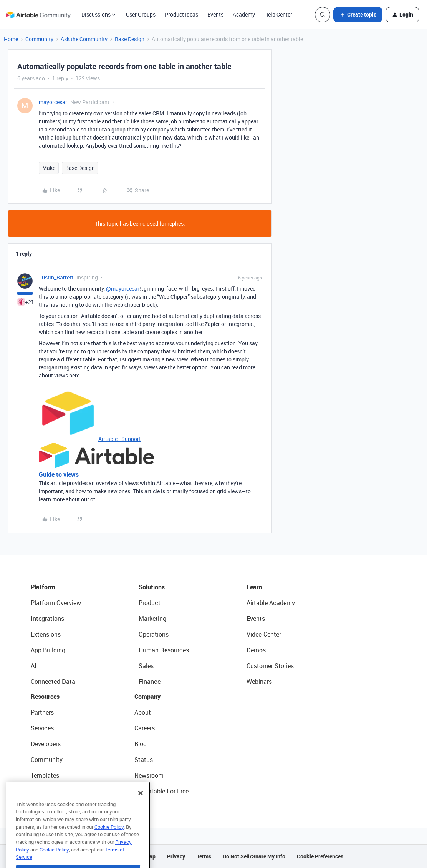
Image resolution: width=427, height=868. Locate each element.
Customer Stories (270, 666)
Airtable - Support (120, 439)
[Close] (141, 806)
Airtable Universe (54, 791)
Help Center (278, 14)
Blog (141, 744)
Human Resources (164, 650)
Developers (46, 744)
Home (11, 39)
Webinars (259, 682)
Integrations (47, 619)
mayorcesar (53, 102)
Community (39, 39)
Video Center (264, 634)
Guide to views (59, 474)
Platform (43, 587)
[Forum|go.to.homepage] (38, 15)
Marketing (152, 619)
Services (42, 728)
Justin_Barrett (56, 277)
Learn (254, 587)
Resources (45, 697)
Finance (150, 682)
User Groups (141, 14)
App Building (48, 650)
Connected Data (53, 682)
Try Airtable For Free (161, 791)
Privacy (176, 856)
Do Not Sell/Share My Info (254, 856)
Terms (204, 856)
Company (147, 697)
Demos (256, 650)
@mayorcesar (123, 289)
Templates (45, 775)
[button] (358, 15)
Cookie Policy (109, 840)
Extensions (46, 634)
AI (34, 666)
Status (144, 760)
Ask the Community (84, 39)
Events (215, 14)
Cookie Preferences (320, 856)
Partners (42, 712)
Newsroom (149, 775)
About (143, 712)
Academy (244, 14)
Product (150, 603)
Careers (145, 728)
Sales (146, 666)
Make (49, 168)
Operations (154, 634)
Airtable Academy (271, 603)
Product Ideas (181, 14)
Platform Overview (56, 603)
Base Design (130, 39)
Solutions (152, 587)
